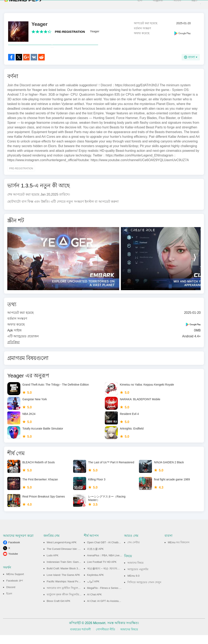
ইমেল (9, 603)
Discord (11, 596)
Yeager (95, 31)
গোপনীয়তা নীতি (106, 638)
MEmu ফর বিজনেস (179, 551)
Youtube (13, 563)
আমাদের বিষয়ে (135, 572)
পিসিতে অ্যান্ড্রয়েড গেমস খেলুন (144, 591)
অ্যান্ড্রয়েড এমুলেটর (138, 578)
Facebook (14, 551)
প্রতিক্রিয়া (14, 351)
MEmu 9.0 (133, 585)
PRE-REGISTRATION (70, 32)
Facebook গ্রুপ (15, 590)
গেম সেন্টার (133, 551)
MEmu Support (15, 583)
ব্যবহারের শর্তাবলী (80, 638)
